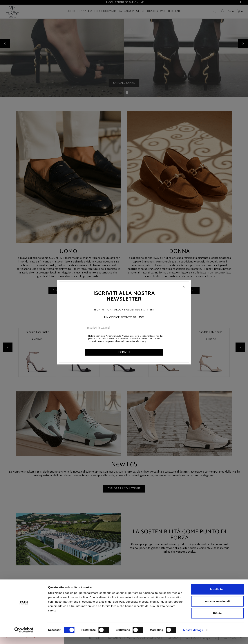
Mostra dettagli (193, 637)
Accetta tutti (217, 596)
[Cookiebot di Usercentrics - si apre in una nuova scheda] (24, 637)
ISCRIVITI (124, 352)
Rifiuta (217, 620)
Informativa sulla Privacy (117, 336)
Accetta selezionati (217, 608)
